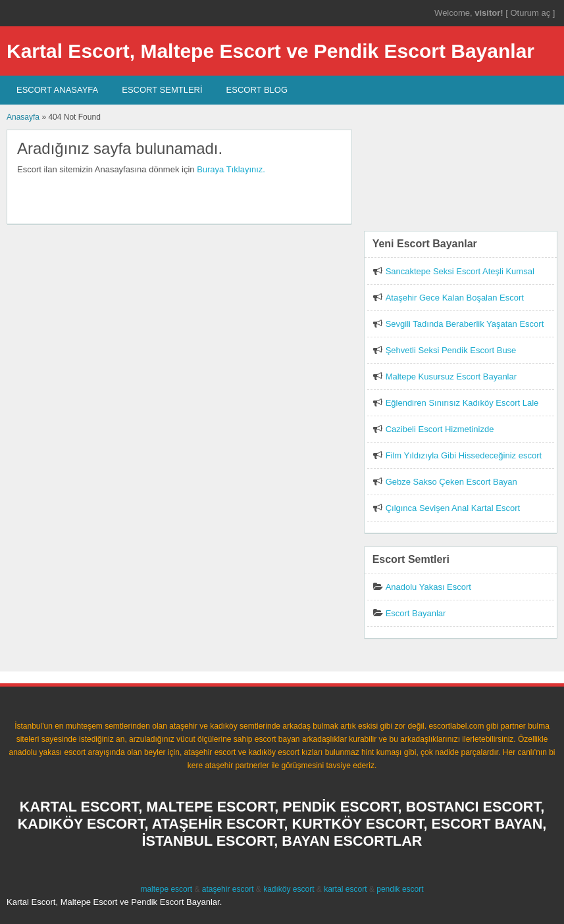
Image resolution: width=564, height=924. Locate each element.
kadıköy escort (289, 889)
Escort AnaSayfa (57, 90)
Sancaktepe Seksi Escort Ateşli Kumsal (460, 271)
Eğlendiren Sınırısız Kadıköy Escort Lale (462, 403)
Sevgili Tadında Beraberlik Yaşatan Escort (465, 324)
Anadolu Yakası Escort (428, 587)
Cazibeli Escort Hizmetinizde (440, 429)
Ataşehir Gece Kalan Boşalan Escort (455, 298)
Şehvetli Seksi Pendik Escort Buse (451, 350)
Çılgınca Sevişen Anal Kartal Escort (453, 508)
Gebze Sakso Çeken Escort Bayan (451, 482)
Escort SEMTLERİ (162, 90)
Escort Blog (257, 90)
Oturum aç (531, 13)
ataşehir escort (228, 889)
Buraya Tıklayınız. (231, 169)
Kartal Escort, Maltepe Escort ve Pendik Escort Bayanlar (270, 51)
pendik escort (400, 889)
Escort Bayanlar (416, 613)
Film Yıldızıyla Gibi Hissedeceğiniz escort (464, 455)
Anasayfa (23, 117)
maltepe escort (166, 889)
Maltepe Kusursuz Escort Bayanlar (451, 377)
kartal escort (345, 889)
